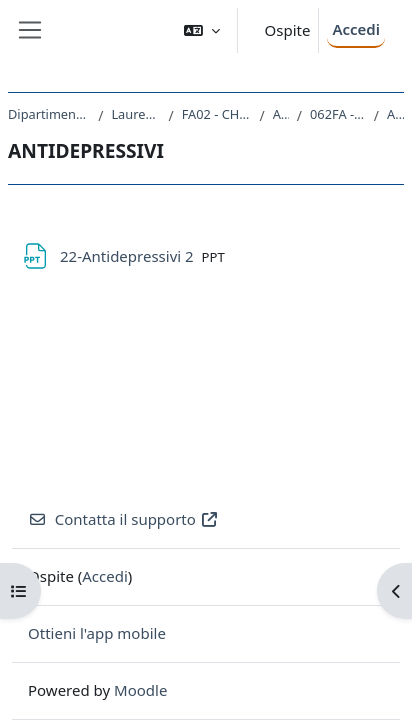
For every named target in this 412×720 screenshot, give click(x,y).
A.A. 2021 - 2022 (281, 114)
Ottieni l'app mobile (97, 633)
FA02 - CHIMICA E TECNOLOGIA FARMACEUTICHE (217, 114)
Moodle (140, 690)
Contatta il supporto (123, 519)
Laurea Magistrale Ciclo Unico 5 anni (135, 114)
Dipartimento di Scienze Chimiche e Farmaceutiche (49, 114)
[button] (202, 30)
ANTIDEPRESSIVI (395, 114)
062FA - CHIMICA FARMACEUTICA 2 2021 (338, 114)
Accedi (356, 29)
